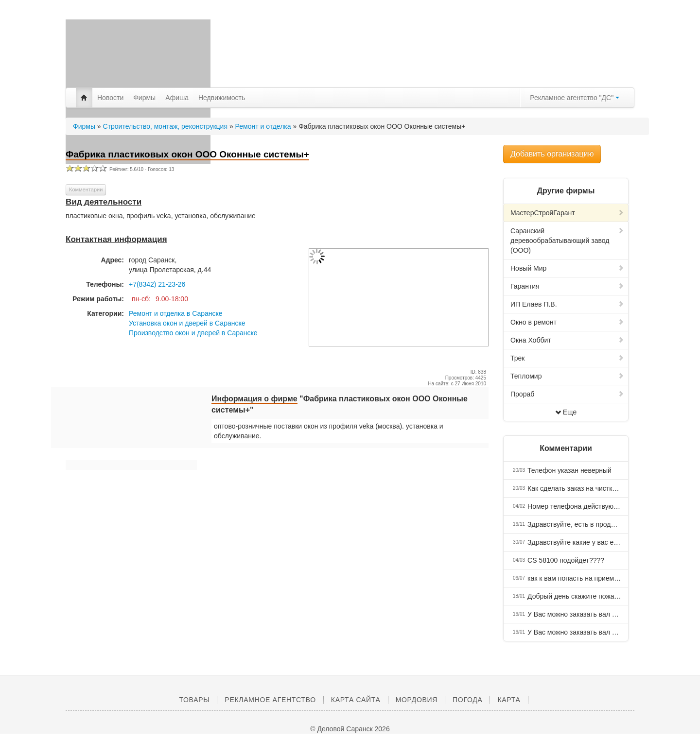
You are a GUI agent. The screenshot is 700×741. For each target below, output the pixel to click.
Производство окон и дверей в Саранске (193, 333)
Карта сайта (356, 700)
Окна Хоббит (567, 340)
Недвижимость (222, 98)
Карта (509, 700)
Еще (566, 412)
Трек (567, 358)
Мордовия (417, 700)
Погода (467, 700)
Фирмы (144, 98)
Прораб (567, 394)
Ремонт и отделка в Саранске (176, 313)
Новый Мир (567, 268)
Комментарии (86, 190)
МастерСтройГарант (567, 213)
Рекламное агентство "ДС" (575, 98)
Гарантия (567, 286)
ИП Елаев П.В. (567, 304)
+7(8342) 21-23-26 (157, 284)
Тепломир (567, 376)
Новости (110, 98)
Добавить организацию (552, 154)
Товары (194, 700)
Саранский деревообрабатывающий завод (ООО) (567, 241)
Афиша (177, 98)
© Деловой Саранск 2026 (350, 729)
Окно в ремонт (567, 322)
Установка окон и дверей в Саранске (187, 323)
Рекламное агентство (270, 700)
